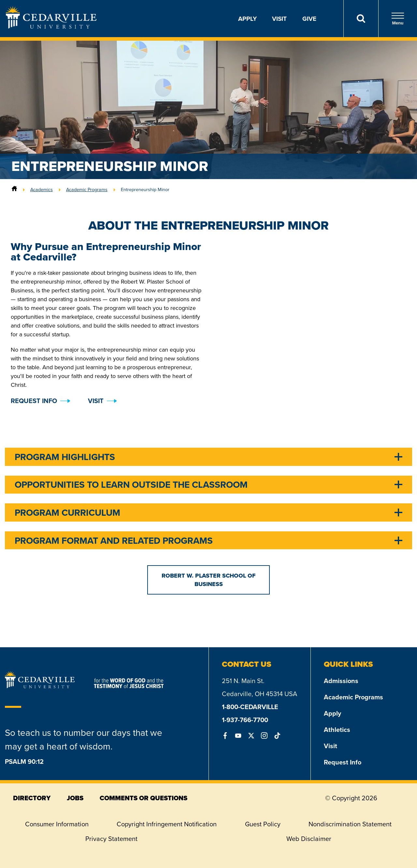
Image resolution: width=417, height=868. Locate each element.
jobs (75, 798)
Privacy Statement (111, 839)
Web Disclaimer (309, 839)
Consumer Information (57, 824)
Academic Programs (87, 189)
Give (309, 19)
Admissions (341, 681)
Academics (42, 189)
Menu (398, 19)
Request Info (343, 762)
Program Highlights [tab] (65, 457)
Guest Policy (263, 824)
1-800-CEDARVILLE (250, 707)
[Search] (361, 19)
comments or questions (144, 798)
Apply (247, 19)
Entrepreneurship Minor (145, 189)
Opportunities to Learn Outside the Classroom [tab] (131, 484)
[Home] (14, 189)
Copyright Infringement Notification (167, 824)
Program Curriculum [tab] (67, 512)
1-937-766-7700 (245, 720)
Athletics (337, 729)
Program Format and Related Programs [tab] (114, 540)
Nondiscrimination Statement (350, 824)
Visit (279, 19)
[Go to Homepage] (51, 27)
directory (32, 798)
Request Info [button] (34, 401)
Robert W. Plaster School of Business (208, 580)
